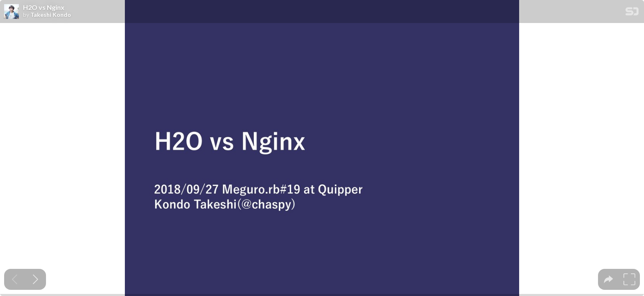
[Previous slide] (15, 279)
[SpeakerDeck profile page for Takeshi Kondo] (11, 12)
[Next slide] (36, 279)
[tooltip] (608, 279)
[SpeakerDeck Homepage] (632, 13)
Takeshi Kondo (51, 15)
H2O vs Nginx (44, 7)
